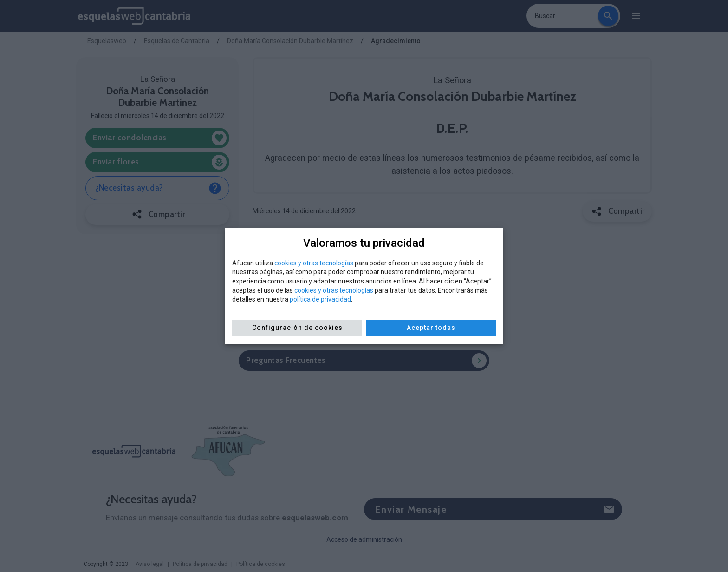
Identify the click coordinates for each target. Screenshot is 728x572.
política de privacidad (320, 299)
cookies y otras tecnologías (314, 263)
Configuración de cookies (297, 328)
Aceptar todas (431, 328)
